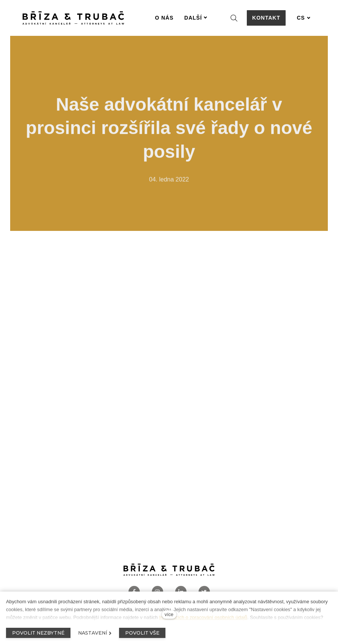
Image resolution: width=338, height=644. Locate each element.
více (169, 614)
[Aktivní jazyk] (304, 18)
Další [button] (196, 18)
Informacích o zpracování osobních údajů (203, 617)
